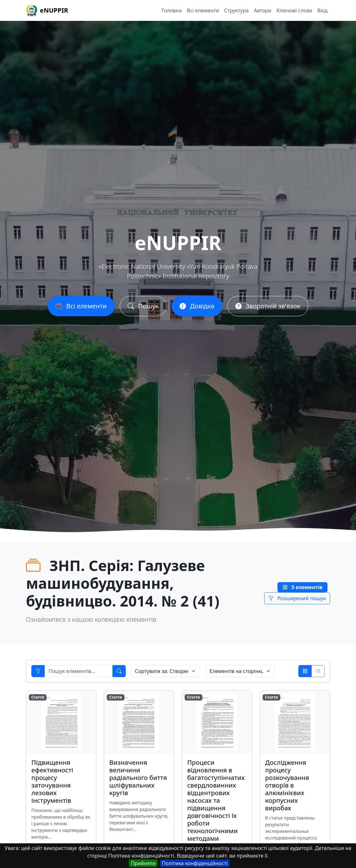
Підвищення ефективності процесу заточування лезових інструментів (52, 781)
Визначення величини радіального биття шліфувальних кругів (138, 778)
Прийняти (143, 863)
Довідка (197, 309)
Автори (263, 10)
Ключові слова (294, 10)
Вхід (322, 10)
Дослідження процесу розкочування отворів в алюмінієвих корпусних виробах (287, 785)
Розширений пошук (297, 598)
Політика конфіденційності (195, 863)
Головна (172, 10)
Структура (236, 10)
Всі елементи (203, 10)
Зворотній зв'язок (268, 309)
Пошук (143, 309)
